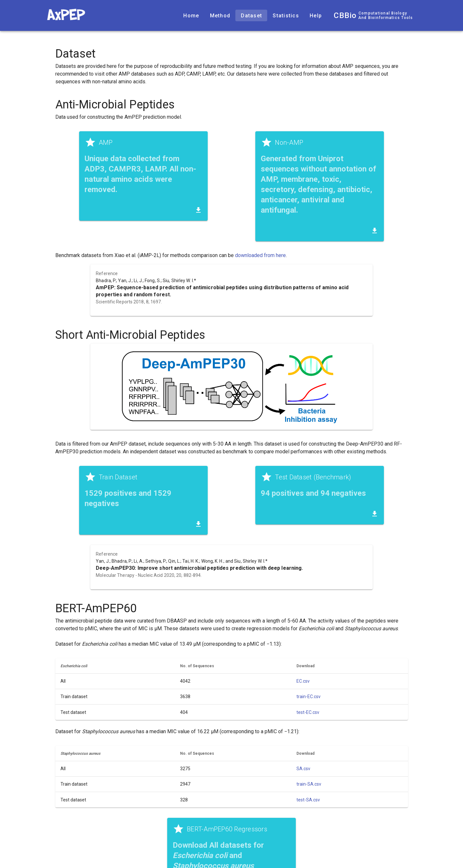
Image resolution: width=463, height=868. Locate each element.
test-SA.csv (308, 800)
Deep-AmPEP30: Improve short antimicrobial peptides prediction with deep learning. (199, 568)
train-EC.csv (309, 697)
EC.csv (303, 681)
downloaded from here (260, 255)
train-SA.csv (309, 784)
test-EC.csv (308, 712)
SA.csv (303, 769)
